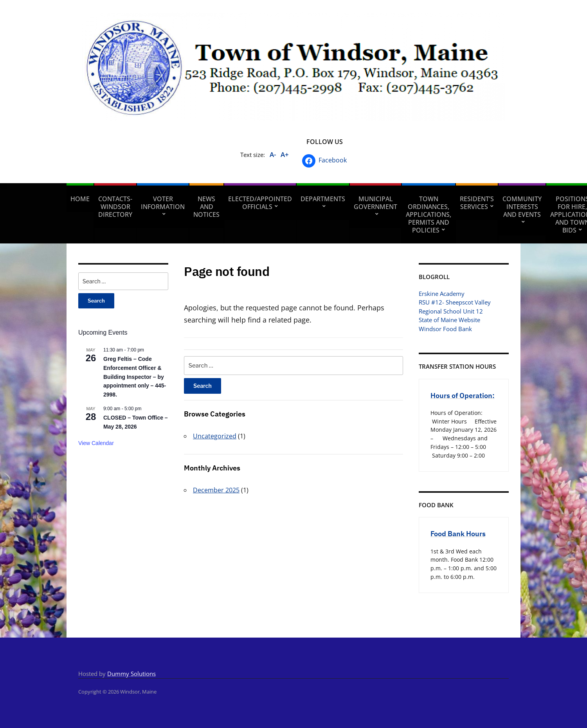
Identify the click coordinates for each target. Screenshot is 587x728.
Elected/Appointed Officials (260, 203)
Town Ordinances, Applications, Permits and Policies (429, 214)
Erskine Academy (442, 294)
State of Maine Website (449, 320)
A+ (285, 154)
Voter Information (163, 203)
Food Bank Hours (458, 534)
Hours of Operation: (463, 396)
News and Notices (206, 207)
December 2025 (216, 490)
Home (80, 199)
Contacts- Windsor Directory (115, 207)
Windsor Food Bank (445, 329)
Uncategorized (215, 436)
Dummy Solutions (131, 674)
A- (273, 154)
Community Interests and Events (522, 207)
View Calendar (96, 443)
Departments (323, 199)
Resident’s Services (477, 203)
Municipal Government (375, 203)
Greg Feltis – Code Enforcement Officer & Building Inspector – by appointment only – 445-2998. (135, 377)
